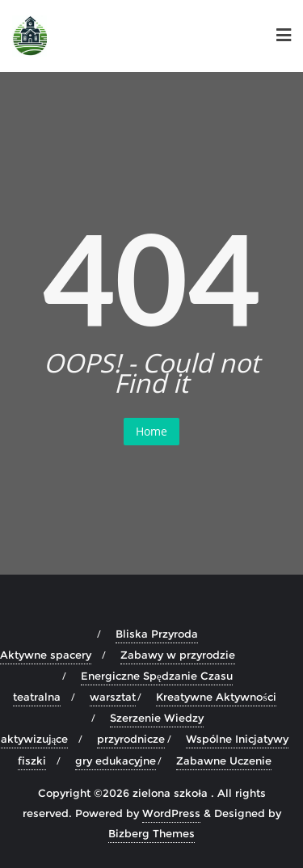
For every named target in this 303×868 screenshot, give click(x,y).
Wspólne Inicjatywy (237, 739)
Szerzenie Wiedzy (157, 718)
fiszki (32, 761)
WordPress (171, 813)
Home (151, 431)
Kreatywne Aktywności (216, 697)
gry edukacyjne (116, 761)
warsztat (113, 697)
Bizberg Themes (151, 833)
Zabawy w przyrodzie (178, 655)
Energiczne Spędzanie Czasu (157, 676)
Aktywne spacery (46, 655)
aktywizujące (35, 739)
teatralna (37, 697)
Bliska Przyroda (157, 634)
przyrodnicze (131, 739)
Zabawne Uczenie (224, 761)
